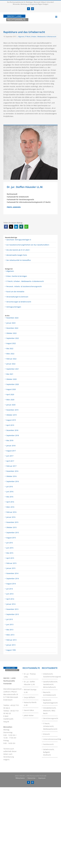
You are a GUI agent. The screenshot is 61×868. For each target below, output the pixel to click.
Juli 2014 (10, 589)
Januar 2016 (11, 517)
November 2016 (12, 471)
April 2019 (10, 425)
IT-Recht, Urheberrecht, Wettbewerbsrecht (50, 726)
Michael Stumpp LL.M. (30, 691)
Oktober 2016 (11, 476)
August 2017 (11, 451)
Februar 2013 (11, 640)
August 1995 (11, 650)
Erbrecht (46, 734)
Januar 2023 (11, 323)
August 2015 (11, 538)
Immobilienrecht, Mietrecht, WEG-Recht (50, 711)
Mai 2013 (10, 630)
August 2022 (11, 343)
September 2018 (13, 435)
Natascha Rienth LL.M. (30, 704)
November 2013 (12, 609)
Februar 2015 (11, 563)
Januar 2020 (11, 405)
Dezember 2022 (12, 328)
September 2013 (13, 614)
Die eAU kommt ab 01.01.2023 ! (18, 250)
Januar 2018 (11, 446)
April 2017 (10, 461)
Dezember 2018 (12, 430)
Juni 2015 (10, 548)
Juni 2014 (10, 594)
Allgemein (21, 37)
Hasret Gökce (29, 710)
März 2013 (10, 635)
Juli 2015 (10, 543)
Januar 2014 (11, 604)
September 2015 (13, 533)
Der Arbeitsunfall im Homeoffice (19, 260)
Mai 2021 (10, 374)
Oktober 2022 (11, 333)
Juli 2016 (10, 487)
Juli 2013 (10, 619)
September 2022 (13, 338)
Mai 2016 (10, 497)
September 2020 (13, 384)
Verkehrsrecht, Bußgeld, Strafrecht (49, 752)
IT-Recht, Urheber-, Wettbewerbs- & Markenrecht (41, 37)
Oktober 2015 (11, 527)
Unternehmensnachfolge (50, 739)
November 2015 (12, 522)
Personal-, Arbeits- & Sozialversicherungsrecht (24, 286)
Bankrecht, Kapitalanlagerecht (50, 701)
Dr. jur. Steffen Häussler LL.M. (29, 683)
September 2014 (13, 578)
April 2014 (10, 599)
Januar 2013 (11, 645)
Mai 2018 (10, 440)
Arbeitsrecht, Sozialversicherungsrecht (50, 675)
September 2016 (13, 481)
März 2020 (10, 400)
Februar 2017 (11, 466)
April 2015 (10, 558)
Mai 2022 (10, 348)
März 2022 (10, 354)
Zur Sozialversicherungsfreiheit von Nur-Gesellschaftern (28, 245)
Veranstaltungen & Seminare (17, 297)
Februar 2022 (11, 359)
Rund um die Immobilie (15, 292)
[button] (6, 227)
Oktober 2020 (11, 379)
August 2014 (11, 584)
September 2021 (13, 369)
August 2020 (11, 389)
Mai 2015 (10, 553)
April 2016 (10, 502)
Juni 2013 (10, 624)
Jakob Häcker (29, 715)
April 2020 (10, 394)
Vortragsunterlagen (14, 307)
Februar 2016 (11, 512)
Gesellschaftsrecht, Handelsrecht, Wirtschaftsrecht (50, 684)
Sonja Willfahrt (30, 697)
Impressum (42, 778)
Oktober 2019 (11, 415)
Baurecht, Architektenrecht (50, 694)
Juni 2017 (10, 456)
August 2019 (11, 420)
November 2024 (12, 318)
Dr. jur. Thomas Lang (30, 675)
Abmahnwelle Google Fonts (17, 255)
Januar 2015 (11, 568)
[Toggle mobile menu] (56, 17)
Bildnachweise (20, 778)
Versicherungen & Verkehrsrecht (19, 302)
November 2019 (12, 410)
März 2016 (10, 507)
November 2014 (12, 573)
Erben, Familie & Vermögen (17, 276)
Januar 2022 (11, 364)
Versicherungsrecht (50, 718)
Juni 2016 (10, 492)
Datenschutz (32, 778)
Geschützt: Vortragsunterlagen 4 (19, 240)
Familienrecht (48, 744)
